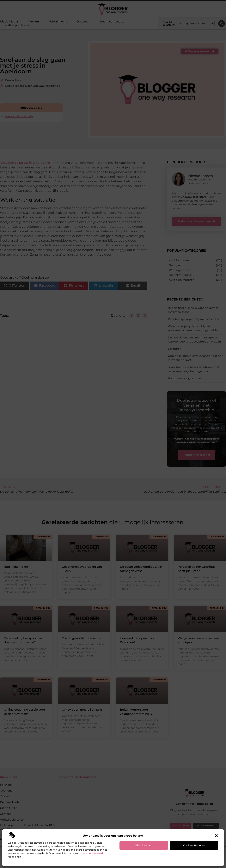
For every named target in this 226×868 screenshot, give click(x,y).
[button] (216, 836)
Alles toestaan (144, 845)
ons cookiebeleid (93, 853)
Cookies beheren (194, 845)
